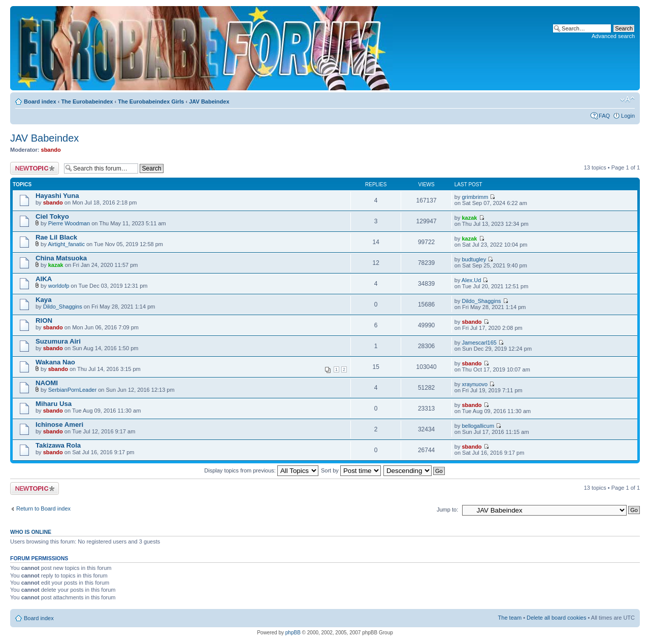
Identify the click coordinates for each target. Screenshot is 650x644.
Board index (40, 101)
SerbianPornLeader (72, 390)
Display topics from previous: (261, 470)
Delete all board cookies (556, 618)
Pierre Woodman (69, 223)
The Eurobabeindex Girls (151, 101)
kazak (469, 218)
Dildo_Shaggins (63, 307)
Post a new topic (35, 168)
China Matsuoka (61, 258)
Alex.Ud (472, 280)
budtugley (474, 259)
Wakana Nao (55, 362)
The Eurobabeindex (87, 101)
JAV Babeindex (209, 101)
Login (628, 116)
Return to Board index (43, 509)
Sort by (351, 470)
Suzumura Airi (58, 341)
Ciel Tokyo (52, 216)
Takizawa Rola (58, 445)
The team (510, 618)
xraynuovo (475, 384)
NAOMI (47, 383)
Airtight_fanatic (66, 244)
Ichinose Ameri (59, 425)
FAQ (604, 116)
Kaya (44, 300)
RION (44, 320)
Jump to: (447, 510)
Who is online (31, 532)
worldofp (59, 286)
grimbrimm (475, 197)
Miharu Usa (54, 404)
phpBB (293, 633)
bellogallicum (478, 426)
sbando (51, 150)
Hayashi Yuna (57, 196)
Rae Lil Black (56, 237)
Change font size (627, 99)
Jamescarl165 (479, 343)
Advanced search (613, 36)
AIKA (44, 279)
